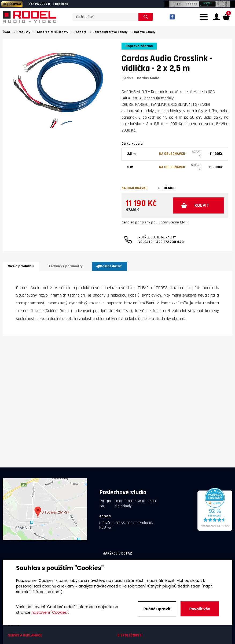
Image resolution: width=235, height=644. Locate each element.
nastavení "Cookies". (50, 612)
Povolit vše (200, 609)
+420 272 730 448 (169, 242)
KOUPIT (202, 205)
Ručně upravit (157, 609)
